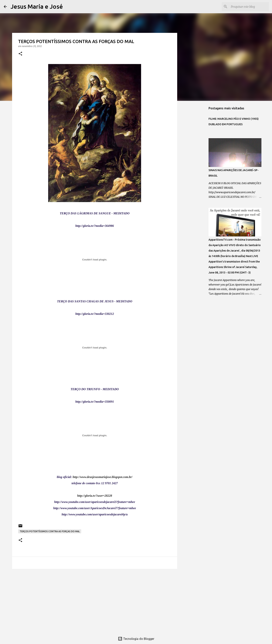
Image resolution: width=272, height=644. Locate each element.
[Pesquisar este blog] (249, 7)
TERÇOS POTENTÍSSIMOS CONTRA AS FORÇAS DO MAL (50, 531)
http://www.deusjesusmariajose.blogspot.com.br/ (102, 477)
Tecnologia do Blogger (136, 639)
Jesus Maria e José (37, 6)
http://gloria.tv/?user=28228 (95, 496)
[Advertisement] (95, 601)
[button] (20, 54)
